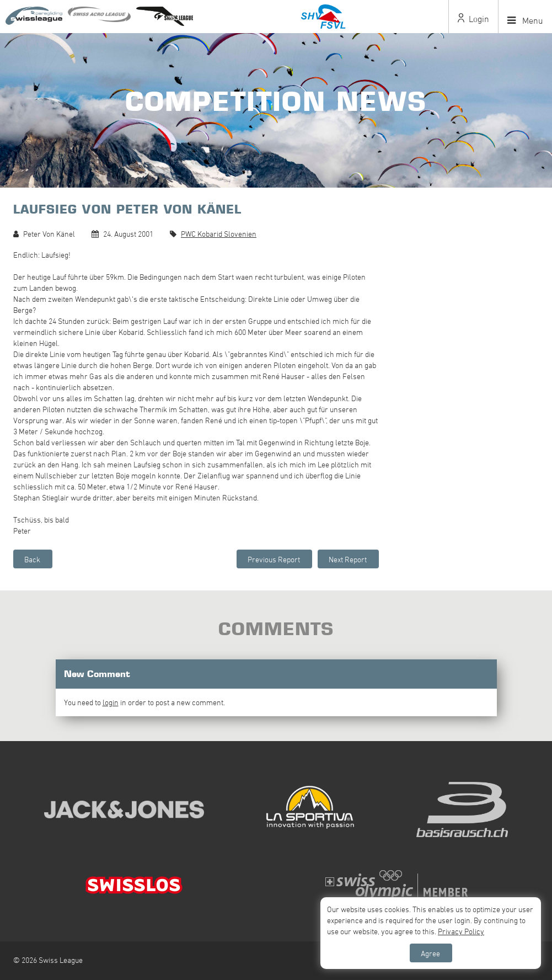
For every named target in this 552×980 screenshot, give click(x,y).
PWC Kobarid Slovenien (219, 234)
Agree (430, 953)
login (111, 702)
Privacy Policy (461, 931)
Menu (525, 20)
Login (473, 19)
